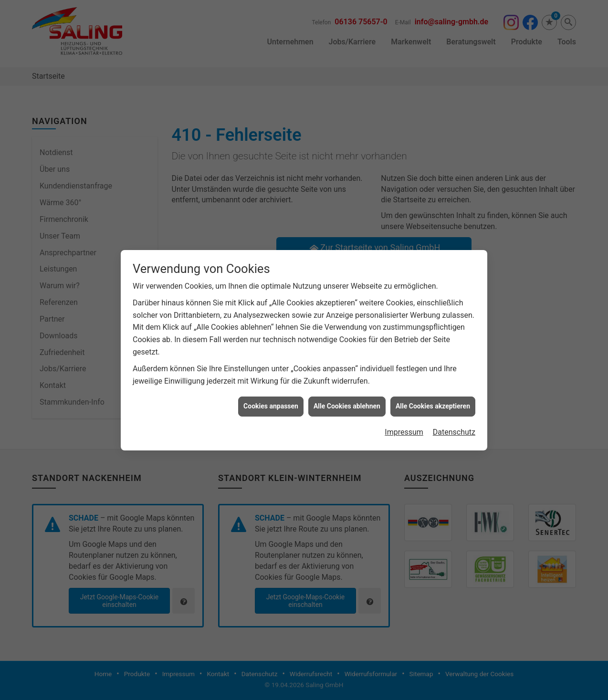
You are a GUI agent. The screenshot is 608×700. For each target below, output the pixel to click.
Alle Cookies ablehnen (347, 378)
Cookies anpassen (271, 378)
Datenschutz (454, 404)
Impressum (404, 404)
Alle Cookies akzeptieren (433, 378)
